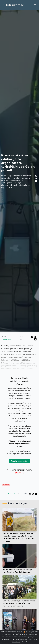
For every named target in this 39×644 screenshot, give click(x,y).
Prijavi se (20, 473)
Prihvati (24, 642)
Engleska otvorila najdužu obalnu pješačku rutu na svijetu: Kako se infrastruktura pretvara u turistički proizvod (18, 537)
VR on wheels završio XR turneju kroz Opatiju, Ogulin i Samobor (17, 571)
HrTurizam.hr (7, 339)
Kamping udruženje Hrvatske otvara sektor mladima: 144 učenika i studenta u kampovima (19, 603)
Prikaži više (16, 642)
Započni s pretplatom (19, 461)
